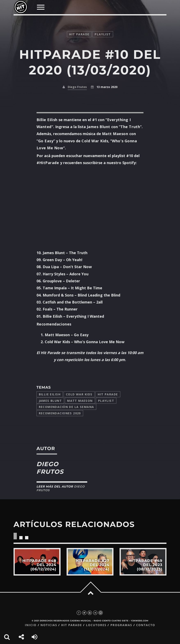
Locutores (96, 625)
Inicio (31, 625)
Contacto (146, 625)
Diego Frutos (77, 87)
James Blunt (50, 401)
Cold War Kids (79, 394)
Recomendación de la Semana (66, 407)
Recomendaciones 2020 (60, 413)
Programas (121, 625)
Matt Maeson (80, 401)
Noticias (49, 625)
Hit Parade (79, 34)
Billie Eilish (50, 394)
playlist (103, 34)
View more (37, 562)
